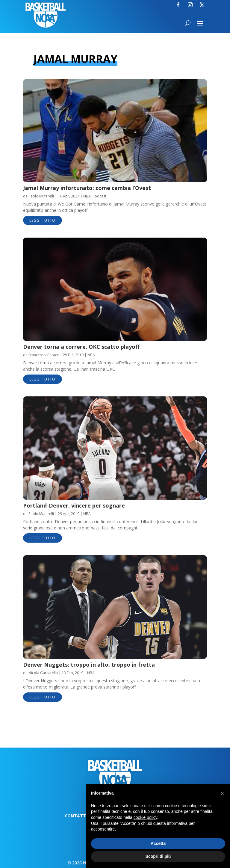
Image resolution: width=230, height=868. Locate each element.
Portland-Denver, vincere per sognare (74, 505)
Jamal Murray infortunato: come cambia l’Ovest (87, 188)
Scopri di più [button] (158, 856)
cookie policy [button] (145, 817)
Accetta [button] (158, 843)
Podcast (99, 196)
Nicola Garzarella (43, 673)
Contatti (76, 816)
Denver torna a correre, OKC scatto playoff (81, 347)
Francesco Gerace (44, 355)
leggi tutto (42, 220)
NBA (87, 196)
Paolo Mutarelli (41, 196)
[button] (222, 793)
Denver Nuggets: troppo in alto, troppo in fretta (89, 665)
